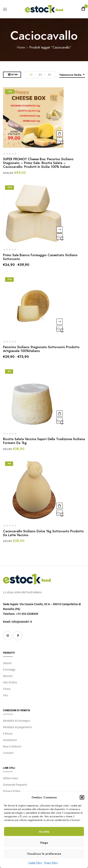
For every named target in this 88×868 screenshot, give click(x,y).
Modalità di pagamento (18, 727)
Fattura (8, 734)
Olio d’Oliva (10, 682)
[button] (82, 797)
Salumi (7, 663)
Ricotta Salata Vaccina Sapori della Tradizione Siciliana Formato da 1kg (44, 441)
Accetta (44, 832)
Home (21, 47)
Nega (44, 843)
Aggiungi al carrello (60, 134)
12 (31, 75)
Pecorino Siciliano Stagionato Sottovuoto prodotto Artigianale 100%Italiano (41, 349)
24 (40, 75)
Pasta (7, 689)
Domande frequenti (15, 785)
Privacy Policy (51, 863)
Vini (5, 695)
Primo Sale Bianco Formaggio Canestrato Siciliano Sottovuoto (40, 257)
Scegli (60, 230)
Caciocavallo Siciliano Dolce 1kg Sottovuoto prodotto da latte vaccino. (43, 533)
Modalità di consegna (16, 721)
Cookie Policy (35, 863)
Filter (14, 75)
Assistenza (10, 740)
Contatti (8, 753)
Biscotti (8, 676)
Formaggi (9, 670)
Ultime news (11, 778)
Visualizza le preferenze (44, 854)
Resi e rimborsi (12, 746)
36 (49, 75)
